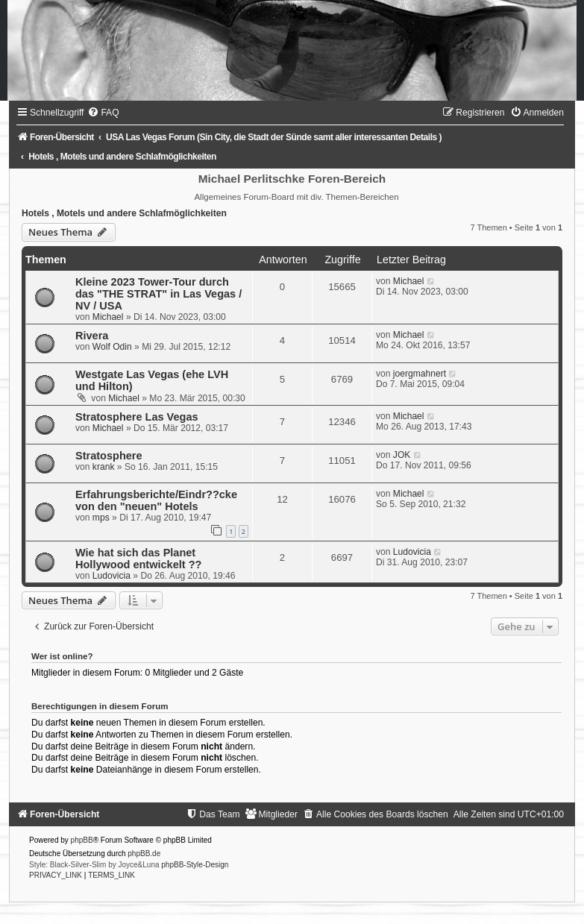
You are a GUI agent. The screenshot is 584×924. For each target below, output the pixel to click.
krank (104, 467)
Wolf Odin (112, 347)
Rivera (92, 336)
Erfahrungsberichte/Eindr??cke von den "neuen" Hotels (156, 500)
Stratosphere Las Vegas (137, 417)
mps (101, 518)
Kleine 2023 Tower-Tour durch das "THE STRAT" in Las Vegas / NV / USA (158, 294)
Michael (108, 317)
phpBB (82, 840)
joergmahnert (420, 374)
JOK (402, 455)
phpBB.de (144, 854)
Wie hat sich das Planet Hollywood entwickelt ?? (138, 559)
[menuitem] (103, 113)
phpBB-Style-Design (195, 865)
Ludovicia (112, 576)
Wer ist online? (62, 656)
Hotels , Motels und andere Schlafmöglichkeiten (124, 213)
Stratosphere (109, 456)
